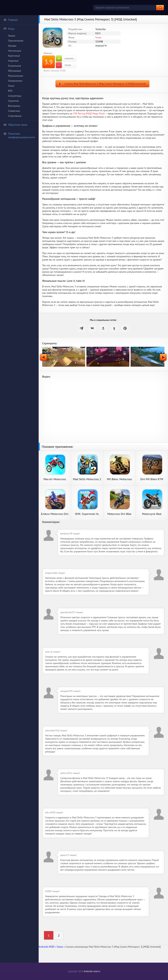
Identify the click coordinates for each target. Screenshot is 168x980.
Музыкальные (16, 76)
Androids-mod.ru (92, 971)
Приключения (16, 41)
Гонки (11, 86)
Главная (11, 20)
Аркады (12, 46)
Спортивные (15, 116)
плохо (63, 65)
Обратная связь (15, 125)
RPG (10, 91)
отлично (65, 59)
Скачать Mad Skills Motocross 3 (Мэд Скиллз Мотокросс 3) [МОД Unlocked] (105, 84)
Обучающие (15, 71)
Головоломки (15, 81)
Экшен (12, 36)
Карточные (14, 56)
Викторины (14, 106)
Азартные (13, 61)
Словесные (14, 111)
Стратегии (13, 101)
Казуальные (15, 66)
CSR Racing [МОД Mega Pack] (89, 114)
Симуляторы (15, 96)
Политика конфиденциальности (19, 135)
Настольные (15, 51)
